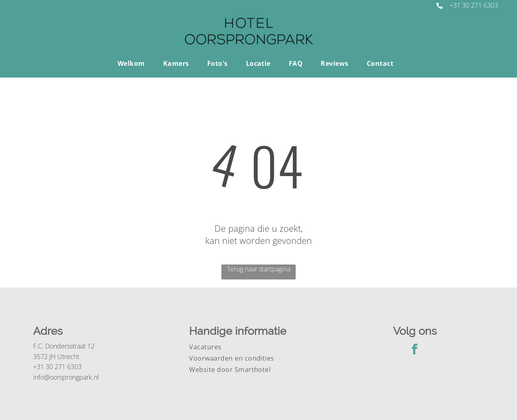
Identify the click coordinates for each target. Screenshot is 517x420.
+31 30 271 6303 (474, 5)
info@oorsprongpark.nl (66, 377)
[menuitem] (134, 63)
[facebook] (415, 350)
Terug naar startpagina (259, 269)
